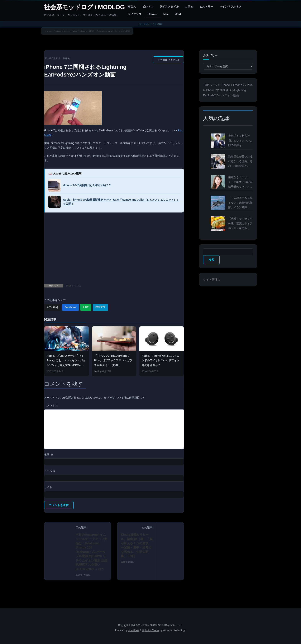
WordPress (134, 631)
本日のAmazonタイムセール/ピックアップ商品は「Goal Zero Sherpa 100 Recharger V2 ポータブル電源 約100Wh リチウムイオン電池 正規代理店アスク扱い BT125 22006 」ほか (91, 552)
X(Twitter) (52, 307)
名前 (49, 455)
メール (50, 471)
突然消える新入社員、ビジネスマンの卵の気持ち (240, 141)
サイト (48, 487)
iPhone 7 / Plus (168, 60)
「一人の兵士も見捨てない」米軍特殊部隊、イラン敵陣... (240, 203)
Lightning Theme (151, 631)
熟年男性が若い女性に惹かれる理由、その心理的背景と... (240, 161)
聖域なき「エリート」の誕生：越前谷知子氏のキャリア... (240, 182)
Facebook (70, 307)
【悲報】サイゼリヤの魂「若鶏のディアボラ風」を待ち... (240, 223)
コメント (51, 405)
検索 (211, 260)
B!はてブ (100, 307)
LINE (86, 307)
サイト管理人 (212, 280)
